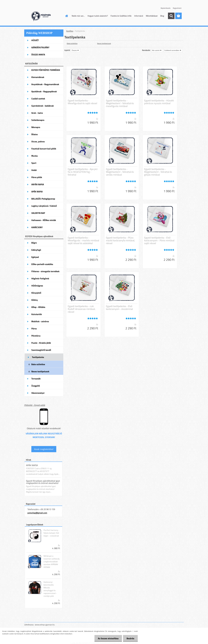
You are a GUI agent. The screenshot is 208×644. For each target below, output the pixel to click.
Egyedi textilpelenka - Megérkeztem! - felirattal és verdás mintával (120, 172)
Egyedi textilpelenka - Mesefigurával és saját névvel (82, 102)
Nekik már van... (78, 16)
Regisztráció (177, 8)
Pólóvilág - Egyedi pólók (35, 405)
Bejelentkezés (166, 8)
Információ (139, 16)
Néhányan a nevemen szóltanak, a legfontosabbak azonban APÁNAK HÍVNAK (52, 562)
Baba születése (72, 43)
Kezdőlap (70, 31)
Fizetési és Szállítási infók (121, 16)
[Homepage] (66, 16)
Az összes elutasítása (108, 638)
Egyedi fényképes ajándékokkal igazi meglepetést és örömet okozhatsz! (43, 482)
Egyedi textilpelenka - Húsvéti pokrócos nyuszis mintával (159, 102)
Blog (162, 16)
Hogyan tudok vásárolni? (98, 16)
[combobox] (157, 50)
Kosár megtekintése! (44, 449)
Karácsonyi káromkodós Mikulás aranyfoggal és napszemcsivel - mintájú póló (50, 589)
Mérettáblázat (152, 16)
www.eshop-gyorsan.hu (45, 625)
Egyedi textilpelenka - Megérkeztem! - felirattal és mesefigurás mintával (120, 103)
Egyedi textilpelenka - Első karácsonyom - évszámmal (119, 308)
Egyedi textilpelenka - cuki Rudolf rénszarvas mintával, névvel (82, 309)
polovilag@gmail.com (37, 513)
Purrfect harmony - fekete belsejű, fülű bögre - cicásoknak (51, 533)
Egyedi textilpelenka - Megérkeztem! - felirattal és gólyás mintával (158, 172)
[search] (171, 16)
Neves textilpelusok (104, 43)
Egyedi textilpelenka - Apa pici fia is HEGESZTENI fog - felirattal (83, 172)
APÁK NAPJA (32, 465)
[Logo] (43, 16)
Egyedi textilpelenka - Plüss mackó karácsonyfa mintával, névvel (120, 240)
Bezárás (130, 638)
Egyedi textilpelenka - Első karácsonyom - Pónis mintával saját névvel (159, 240)
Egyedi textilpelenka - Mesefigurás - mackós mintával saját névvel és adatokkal (83, 240)
